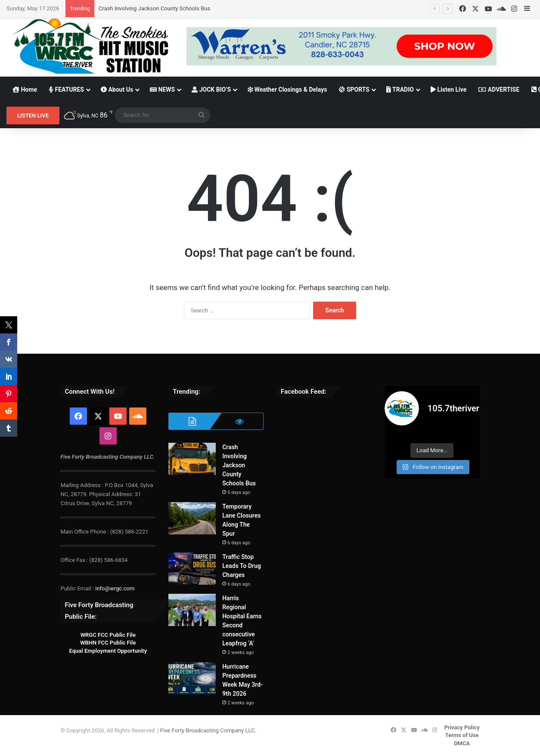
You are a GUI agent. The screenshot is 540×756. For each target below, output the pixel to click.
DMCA (462, 743)
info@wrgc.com (115, 588)
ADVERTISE (499, 89)
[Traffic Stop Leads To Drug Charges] (192, 569)
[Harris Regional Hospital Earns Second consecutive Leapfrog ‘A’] (192, 610)
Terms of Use (462, 735)
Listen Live (448, 89)
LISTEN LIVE (33, 116)
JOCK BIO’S (211, 89)
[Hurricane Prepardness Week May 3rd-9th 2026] (192, 678)
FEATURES (67, 89)
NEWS (162, 89)
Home (25, 89)
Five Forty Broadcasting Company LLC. (208, 730)
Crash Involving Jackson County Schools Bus (154, 8)
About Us (117, 89)
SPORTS (354, 89)
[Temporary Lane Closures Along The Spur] (192, 518)
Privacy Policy (462, 727)
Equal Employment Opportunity (108, 651)
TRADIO (400, 89)
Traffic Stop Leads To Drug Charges (242, 566)
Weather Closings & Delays (287, 89)
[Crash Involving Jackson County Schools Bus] (192, 459)
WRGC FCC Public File (108, 635)
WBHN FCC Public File (108, 643)
